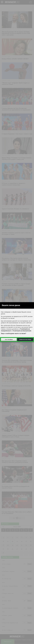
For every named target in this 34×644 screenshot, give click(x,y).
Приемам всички (25, 340)
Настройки (9, 340)
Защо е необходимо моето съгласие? (14, 334)
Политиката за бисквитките (22, 331)
